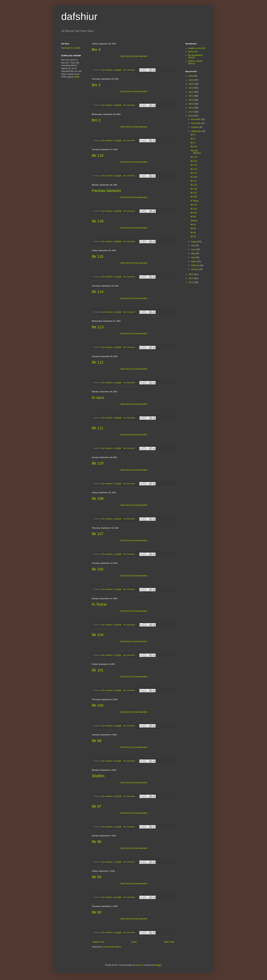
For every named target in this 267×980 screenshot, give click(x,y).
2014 (191, 278)
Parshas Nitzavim (106, 191)
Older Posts (169, 942)
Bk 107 (98, 534)
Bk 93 (97, 912)
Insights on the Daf (197, 48)
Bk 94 (97, 877)
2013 (191, 282)
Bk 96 (97, 842)
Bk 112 (98, 362)
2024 (191, 84)
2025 (191, 80)
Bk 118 (98, 221)
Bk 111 (98, 428)
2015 (191, 274)
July (193, 246)
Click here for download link (133, 56)
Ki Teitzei (99, 604)
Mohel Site (193, 52)
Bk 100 (98, 705)
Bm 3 (96, 85)
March (194, 261)
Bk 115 (98, 256)
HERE (77, 77)
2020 (191, 100)
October (195, 127)
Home (134, 942)
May (193, 254)
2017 (191, 112)
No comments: (130, 70)
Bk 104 (98, 635)
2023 (191, 88)
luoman (139, 965)
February (195, 265)
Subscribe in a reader (71, 48)
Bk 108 (98, 499)
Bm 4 (96, 50)
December (196, 119)
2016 (191, 116)
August (195, 242)
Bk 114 (98, 292)
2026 (191, 76)
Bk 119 (98, 155)
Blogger (158, 965)
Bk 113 (98, 327)
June (194, 249)
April (193, 257)
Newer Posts (98, 942)
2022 (191, 92)
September (196, 131)
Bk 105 (98, 569)
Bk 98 (97, 741)
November (196, 123)
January (195, 269)
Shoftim (98, 776)
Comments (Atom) (112, 947)
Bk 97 (97, 806)
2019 (191, 104)
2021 (191, 96)
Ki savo (98, 398)
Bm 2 (96, 120)
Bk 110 (98, 463)
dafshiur (79, 16)
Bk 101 (98, 670)
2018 (191, 108)
